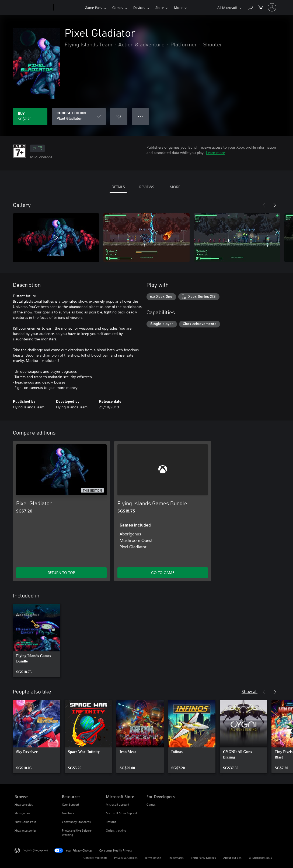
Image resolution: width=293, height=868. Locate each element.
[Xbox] (69, 8)
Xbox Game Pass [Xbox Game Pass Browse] (25, 822)
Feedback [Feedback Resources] (68, 813)
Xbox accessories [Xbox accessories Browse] (26, 830)
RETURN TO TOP (61, 573)
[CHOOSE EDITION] (79, 117)
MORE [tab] (175, 187)
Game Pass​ (93, 7)
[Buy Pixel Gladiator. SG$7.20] (30, 117)
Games (118, 7)
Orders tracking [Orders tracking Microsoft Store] (116, 830)
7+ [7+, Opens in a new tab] (37, 148)
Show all (250, 691)
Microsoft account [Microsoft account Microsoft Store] (118, 804)
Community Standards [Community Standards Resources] (76, 822)
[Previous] (264, 205)
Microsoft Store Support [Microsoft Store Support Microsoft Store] (121, 813)
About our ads (232, 858)
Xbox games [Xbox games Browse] (22, 813)
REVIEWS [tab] (147, 187)
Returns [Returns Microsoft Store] (111, 822)
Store (160, 7)
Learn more (215, 153)
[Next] (275, 205)
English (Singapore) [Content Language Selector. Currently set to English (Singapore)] (35, 850)
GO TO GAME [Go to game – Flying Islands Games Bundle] (163, 573)
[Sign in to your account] (272, 7)
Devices (139, 7)
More (178, 7)
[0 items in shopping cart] (261, 7)
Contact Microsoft (95, 858)
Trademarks (176, 858)
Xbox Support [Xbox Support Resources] (71, 804)
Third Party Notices (203, 858)
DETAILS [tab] (118, 187)
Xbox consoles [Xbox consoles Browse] (24, 804)
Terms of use (153, 858)
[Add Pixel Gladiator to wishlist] (119, 117)
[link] (37, 641)
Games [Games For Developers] (151, 804)
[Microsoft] (33, 8)
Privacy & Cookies (126, 858)
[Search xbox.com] (250, 7)
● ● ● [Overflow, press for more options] (140, 116)
